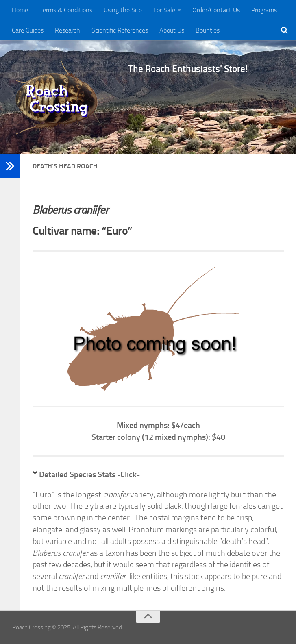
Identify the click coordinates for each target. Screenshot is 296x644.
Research (67, 30)
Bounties (208, 30)
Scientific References (120, 30)
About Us (172, 30)
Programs (264, 10)
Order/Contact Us (216, 10)
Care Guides (28, 30)
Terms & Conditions (66, 10)
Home (20, 10)
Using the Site (123, 10)
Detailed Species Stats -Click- (89, 474)
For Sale (164, 10)
